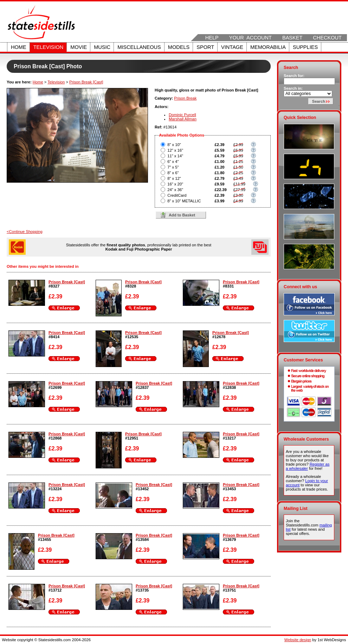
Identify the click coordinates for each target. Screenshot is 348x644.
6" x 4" (173, 162)
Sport (205, 47)
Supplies (305, 47)
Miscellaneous (139, 47)
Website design (298, 640)
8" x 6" (173, 173)
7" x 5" (173, 167)
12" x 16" (175, 150)
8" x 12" (174, 178)
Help (212, 38)
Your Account (250, 38)
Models (179, 47)
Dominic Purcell (182, 115)
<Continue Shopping (25, 232)
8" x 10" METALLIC (184, 201)
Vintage (232, 47)
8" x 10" (174, 145)
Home (19, 47)
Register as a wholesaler (308, 466)
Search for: (294, 76)
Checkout (327, 38)
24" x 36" (175, 190)
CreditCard (177, 195)
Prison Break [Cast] (86, 82)
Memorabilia (268, 47)
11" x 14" (175, 156)
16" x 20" (175, 184)
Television (49, 47)
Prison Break (185, 98)
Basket (292, 38)
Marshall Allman (183, 119)
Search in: (293, 88)
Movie (79, 47)
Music (102, 47)
